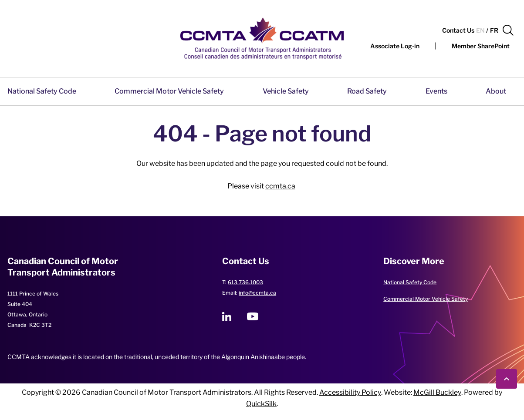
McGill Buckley (437, 392)
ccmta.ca (280, 186)
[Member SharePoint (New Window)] (481, 46)
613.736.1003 (245, 282)
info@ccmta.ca (257, 293)
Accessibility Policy (350, 392)
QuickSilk (261, 404)
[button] (508, 30)
